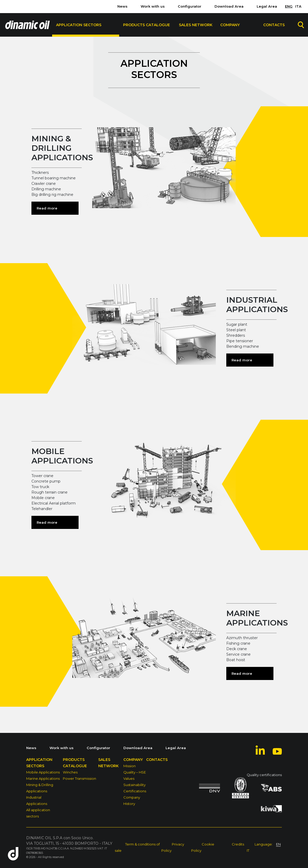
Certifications (135, 791)
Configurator (190, 6)
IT (248, 850)
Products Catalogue (147, 25)
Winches (70, 772)
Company (230, 25)
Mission (130, 766)
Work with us (153, 6)
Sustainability (134, 785)
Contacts (274, 25)
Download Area (229, 6)
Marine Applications (43, 778)
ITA (298, 6)
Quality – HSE (135, 772)
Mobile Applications (43, 772)
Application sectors (79, 25)
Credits (238, 844)
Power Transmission (79, 778)
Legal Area (267, 6)
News (122, 6)
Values (129, 778)
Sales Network (196, 25)
